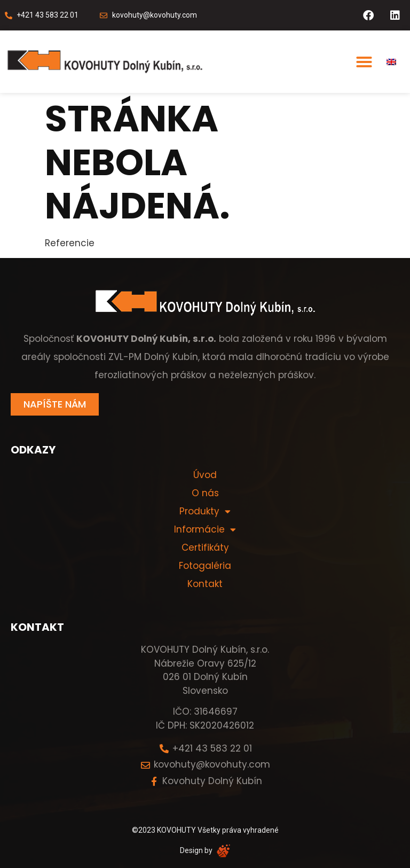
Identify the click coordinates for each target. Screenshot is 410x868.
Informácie (205, 529)
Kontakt (205, 584)
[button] (364, 62)
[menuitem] (391, 62)
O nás (205, 493)
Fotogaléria (205, 566)
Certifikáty (205, 548)
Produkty (205, 511)
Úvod (205, 475)
